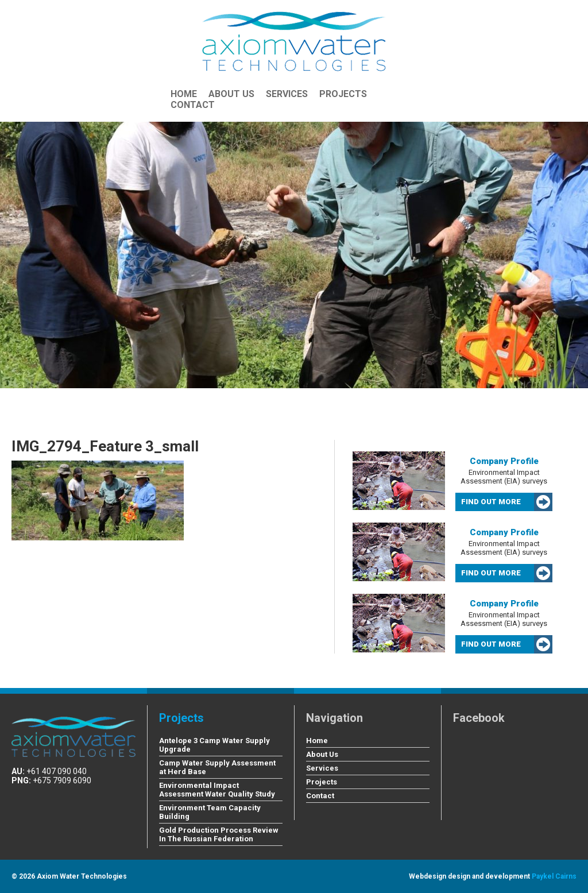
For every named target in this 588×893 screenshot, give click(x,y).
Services (287, 94)
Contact (193, 105)
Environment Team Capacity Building (210, 812)
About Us (231, 94)
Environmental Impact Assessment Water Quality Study (217, 790)
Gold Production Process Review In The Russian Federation (219, 834)
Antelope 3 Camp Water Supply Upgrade (214, 745)
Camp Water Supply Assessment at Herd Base (217, 767)
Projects (343, 94)
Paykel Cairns (554, 876)
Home (184, 94)
